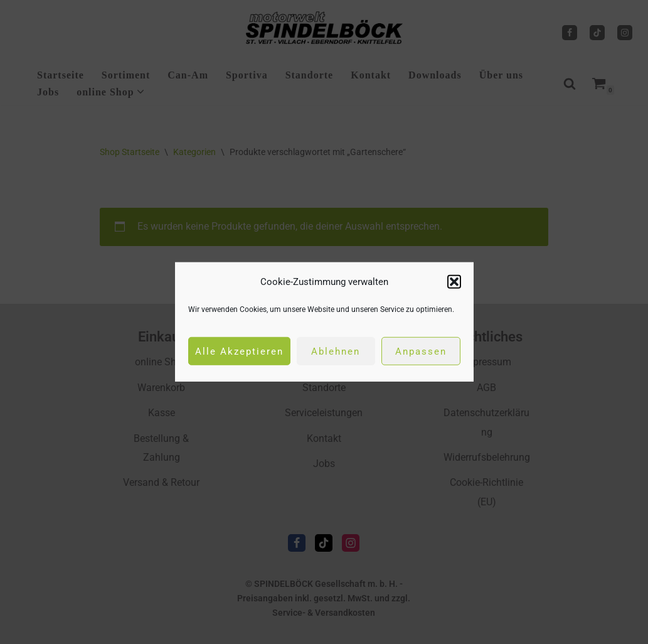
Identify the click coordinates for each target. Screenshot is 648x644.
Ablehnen (336, 352)
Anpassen (421, 352)
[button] (454, 282)
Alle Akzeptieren (239, 352)
